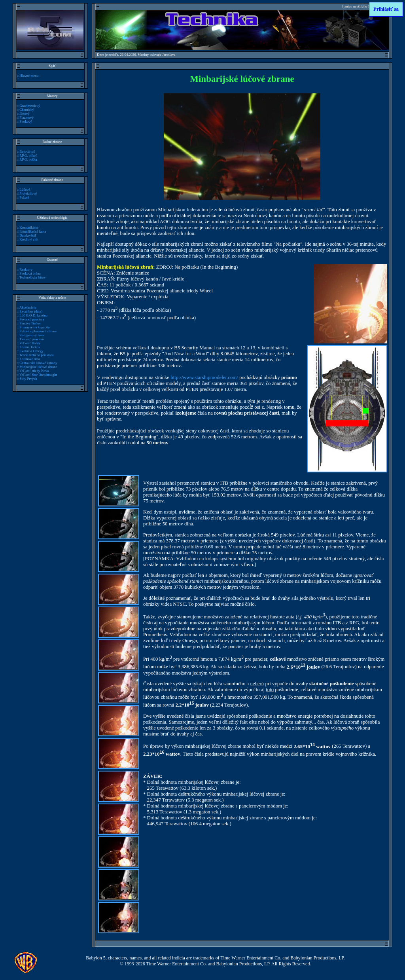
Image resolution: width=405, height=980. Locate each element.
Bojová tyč (27, 152)
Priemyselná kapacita (34, 327)
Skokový (26, 121)
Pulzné (24, 197)
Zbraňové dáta (29, 359)
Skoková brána (30, 273)
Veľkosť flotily (30, 343)
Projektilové (28, 193)
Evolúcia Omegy (31, 351)
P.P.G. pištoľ (28, 155)
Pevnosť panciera (32, 319)
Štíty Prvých (28, 379)
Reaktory (26, 269)
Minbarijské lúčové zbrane (38, 367)
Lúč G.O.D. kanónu (33, 315)
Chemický (27, 110)
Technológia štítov (32, 277)
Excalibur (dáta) (31, 311)
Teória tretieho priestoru (36, 355)
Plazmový (26, 118)
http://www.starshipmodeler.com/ (204, 377)
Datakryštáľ (28, 235)
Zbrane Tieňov (30, 347)
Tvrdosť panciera (32, 339)
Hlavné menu (29, 76)
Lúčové (25, 190)
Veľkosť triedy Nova (34, 371)
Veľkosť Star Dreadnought (38, 375)
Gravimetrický (30, 106)
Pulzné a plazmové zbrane (38, 331)
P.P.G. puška (28, 159)
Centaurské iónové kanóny (38, 363)
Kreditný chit (29, 239)
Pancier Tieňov (30, 323)
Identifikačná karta (33, 231)
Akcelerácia (28, 307)
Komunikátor (29, 227)
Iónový (24, 114)
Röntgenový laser (32, 335)
